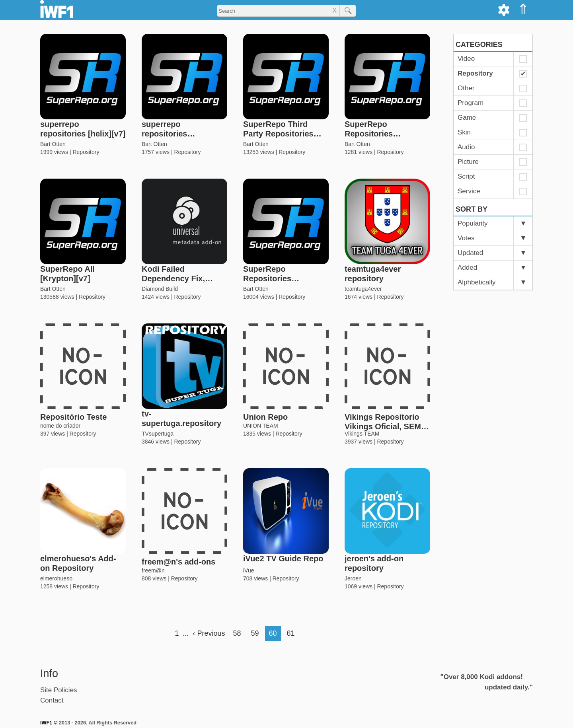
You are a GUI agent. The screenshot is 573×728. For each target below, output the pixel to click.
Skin (464, 132)
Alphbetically (477, 282)
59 (255, 633)
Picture (468, 162)
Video (466, 59)
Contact (52, 700)
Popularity (473, 223)
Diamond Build (160, 289)
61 (291, 633)
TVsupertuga (158, 434)
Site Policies (59, 690)
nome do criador (60, 426)
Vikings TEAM (362, 434)
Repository (86, 152)
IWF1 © (49, 723)
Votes (466, 238)
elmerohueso (56, 578)
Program (471, 103)
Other (466, 88)
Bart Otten (53, 144)
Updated (470, 253)
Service (469, 191)
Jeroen (353, 578)
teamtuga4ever (363, 289)
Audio (466, 147)
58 (237, 633)
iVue (249, 570)
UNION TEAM (261, 426)
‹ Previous (209, 633)
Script (466, 176)
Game (467, 118)
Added (467, 268)
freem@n (153, 570)
